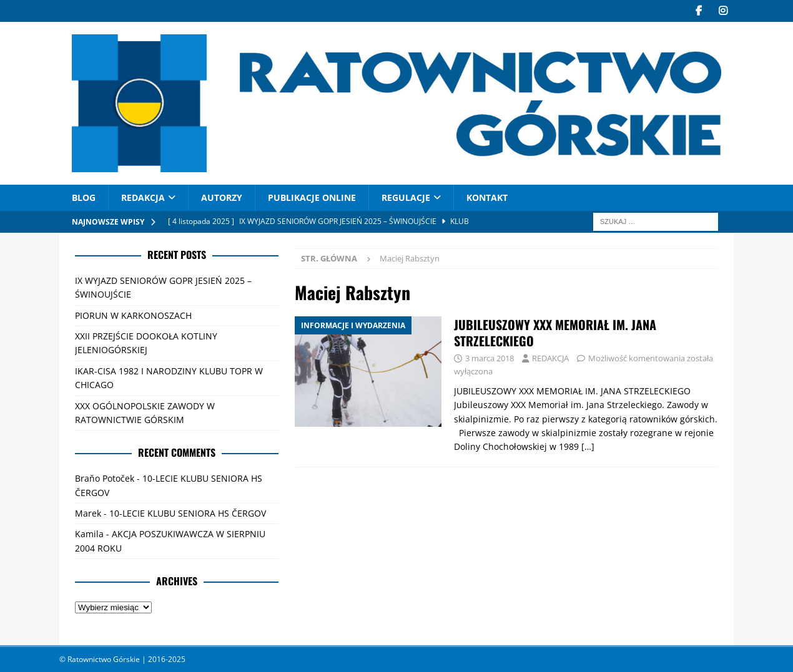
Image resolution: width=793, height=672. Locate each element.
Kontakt (487, 197)
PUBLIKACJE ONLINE (312, 197)
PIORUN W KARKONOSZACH (133, 315)
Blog (84, 197)
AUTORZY (222, 197)
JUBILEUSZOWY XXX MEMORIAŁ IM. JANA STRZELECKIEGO (555, 333)
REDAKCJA (143, 197)
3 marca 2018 (490, 358)
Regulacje (406, 197)
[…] (588, 446)
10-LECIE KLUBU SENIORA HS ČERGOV (188, 513)
